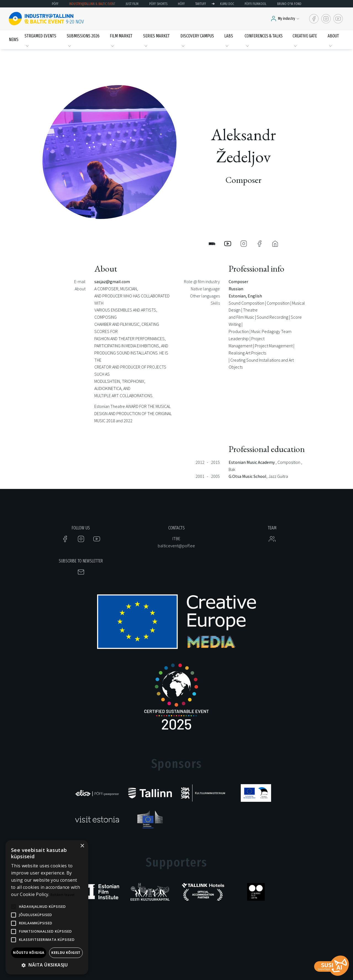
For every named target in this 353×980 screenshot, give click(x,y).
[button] (47, 965)
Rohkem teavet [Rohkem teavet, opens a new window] (63, 895)
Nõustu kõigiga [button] (29, 953)
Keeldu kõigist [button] (66, 953)
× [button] (82, 846)
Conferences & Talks (264, 36)
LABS (229, 36)
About (333, 36)
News (14, 40)
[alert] (47, 907)
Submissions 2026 (83, 36)
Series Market (156, 36)
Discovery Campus (197, 36)
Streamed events (40, 36)
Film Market (121, 36)
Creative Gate (305, 36)
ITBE (176, 538)
